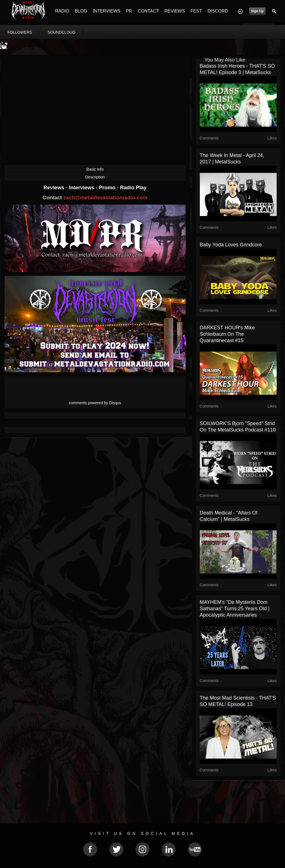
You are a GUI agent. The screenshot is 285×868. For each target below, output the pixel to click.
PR (129, 11)
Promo (108, 187)
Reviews (55, 187)
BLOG (81, 11)
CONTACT (148, 11)
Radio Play (133, 187)
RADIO (62, 11)
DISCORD (218, 11)
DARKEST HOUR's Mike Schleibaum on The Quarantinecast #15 (227, 334)
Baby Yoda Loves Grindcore (231, 245)
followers (20, 32)
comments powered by (95, 403)
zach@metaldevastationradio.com (105, 198)
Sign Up (257, 11)
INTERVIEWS (106, 11)
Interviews (82, 187)
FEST (196, 11)
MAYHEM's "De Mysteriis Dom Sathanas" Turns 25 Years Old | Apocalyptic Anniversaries (235, 609)
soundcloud (62, 32)
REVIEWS (175, 11)
